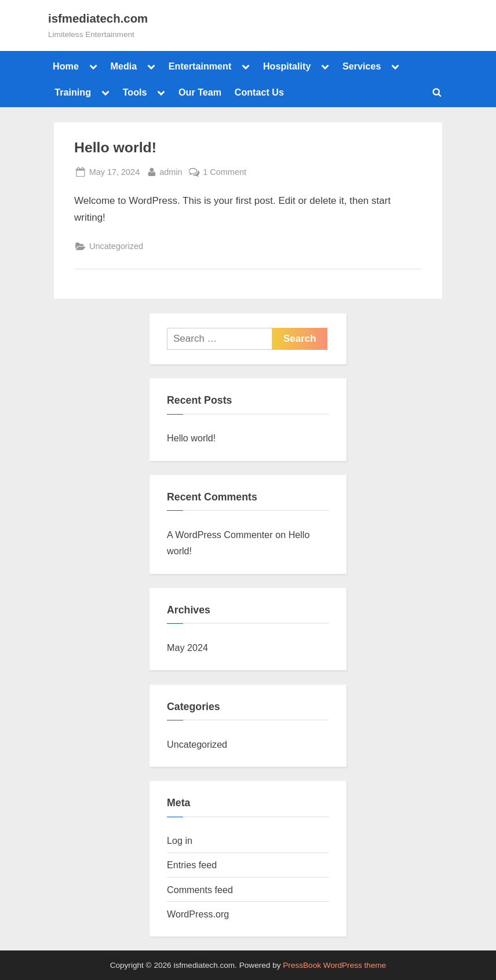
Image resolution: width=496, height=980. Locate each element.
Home (66, 66)
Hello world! (115, 147)
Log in (180, 840)
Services (362, 66)
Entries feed (192, 865)
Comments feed (200, 890)
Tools (135, 92)
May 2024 (187, 648)
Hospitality (287, 66)
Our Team (200, 92)
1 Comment (225, 171)
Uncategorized (116, 246)
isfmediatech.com (98, 19)
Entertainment (200, 66)
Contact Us (259, 92)
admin (171, 171)
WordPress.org (198, 914)
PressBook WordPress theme (334, 965)
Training (73, 92)
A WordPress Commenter (220, 535)
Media (123, 66)
